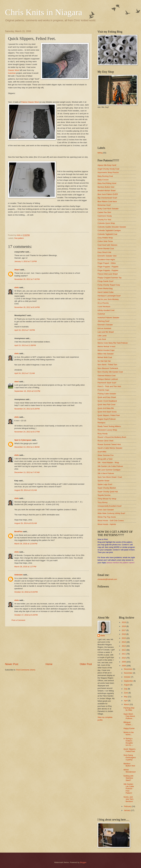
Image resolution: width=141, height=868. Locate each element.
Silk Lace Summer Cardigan (109, 470)
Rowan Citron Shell (105, 441)
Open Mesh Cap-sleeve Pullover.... (129, 716)
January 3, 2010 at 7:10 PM (25, 261)
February (128, 806)
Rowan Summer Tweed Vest (109, 444)
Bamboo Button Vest (106, 187)
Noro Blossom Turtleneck (108, 368)
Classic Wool (14, 70)
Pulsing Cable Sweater (107, 394)
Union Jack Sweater (106, 510)
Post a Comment (18, 620)
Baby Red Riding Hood (107, 183)
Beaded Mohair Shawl (107, 191)
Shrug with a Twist (105, 459)
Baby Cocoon (103, 180)
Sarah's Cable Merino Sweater (110, 448)
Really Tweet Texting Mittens (109, 426)
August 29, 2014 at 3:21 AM (26, 490)
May (126, 697)
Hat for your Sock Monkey (108, 299)
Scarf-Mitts (102, 452)
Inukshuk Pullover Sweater (108, 318)
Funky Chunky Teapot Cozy (109, 285)
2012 (124, 650)
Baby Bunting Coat (105, 176)
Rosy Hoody (103, 434)
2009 (124, 662)
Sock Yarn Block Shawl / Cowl (110, 477)
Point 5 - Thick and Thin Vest (109, 386)
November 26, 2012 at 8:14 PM (27, 307)
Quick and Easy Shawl (107, 397)
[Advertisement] (48, 644)
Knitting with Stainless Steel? (128, 778)
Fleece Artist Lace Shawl (108, 274)
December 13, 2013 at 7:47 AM (27, 472)
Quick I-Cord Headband (107, 401)
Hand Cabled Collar (106, 292)
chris (17, 287)
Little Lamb (102, 336)
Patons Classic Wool (30, 102)
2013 (124, 646)
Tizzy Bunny (103, 502)
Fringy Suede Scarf (105, 281)
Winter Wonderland (129, 771)
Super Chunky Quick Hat (108, 492)
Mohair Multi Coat (105, 357)
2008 (124, 666)
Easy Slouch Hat (104, 252)
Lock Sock (102, 339)
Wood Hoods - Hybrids (107, 524)
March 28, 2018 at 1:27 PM (25, 567)
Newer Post (12, 664)
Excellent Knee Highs (106, 260)
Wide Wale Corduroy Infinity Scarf (111, 513)
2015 (124, 638)
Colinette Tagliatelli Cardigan (109, 230)
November (128, 673)
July (126, 689)
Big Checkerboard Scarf (107, 198)
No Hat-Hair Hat (104, 361)
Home (49, 664)
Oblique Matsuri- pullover (108, 379)
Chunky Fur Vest (104, 220)
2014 (124, 642)
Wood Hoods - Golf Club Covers (111, 521)
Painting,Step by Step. (129, 709)
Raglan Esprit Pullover (107, 419)
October (127, 677)
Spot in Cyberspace (23, 440)
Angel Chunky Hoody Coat (108, 169)
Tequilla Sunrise (104, 495)
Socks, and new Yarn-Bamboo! (129, 799)
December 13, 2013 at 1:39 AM (27, 447)
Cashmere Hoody (105, 216)
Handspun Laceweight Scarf (109, 296)
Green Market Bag (105, 288)
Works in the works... (129, 733)
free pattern (19, 238)
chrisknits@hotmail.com (107, 579)
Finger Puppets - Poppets (108, 267)
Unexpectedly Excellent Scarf (109, 506)
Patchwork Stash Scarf (107, 383)
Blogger (83, 862)
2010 (124, 658)
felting (100, 153)
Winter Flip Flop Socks (107, 517)
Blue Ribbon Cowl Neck (107, 201)
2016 (124, 634)
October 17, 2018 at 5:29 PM (26, 615)
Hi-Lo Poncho (103, 303)
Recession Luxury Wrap (107, 430)
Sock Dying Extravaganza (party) (130, 757)
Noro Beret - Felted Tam (107, 365)
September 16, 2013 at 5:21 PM (27, 391)
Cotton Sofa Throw (105, 241)
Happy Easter (129, 728)
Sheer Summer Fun (106, 455)
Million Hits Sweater (106, 354)
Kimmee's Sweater (105, 325)
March (127, 704)
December (128, 669)
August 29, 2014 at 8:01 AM (26, 523)
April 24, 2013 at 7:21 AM (25, 373)
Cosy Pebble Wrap (105, 238)
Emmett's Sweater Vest (107, 256)
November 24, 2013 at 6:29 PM (27, 409)
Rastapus (101, 423)
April (126, 701)
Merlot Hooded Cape (106, 350)
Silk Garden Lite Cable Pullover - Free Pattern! (129, 789)
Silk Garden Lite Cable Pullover (110, 466)
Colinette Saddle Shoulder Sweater (112, 227)
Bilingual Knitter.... (128, 723)
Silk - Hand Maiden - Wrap (108, 463)
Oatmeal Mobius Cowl (107, 376)
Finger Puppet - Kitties (107, 263)
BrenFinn (18, 532)
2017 (124, 630)
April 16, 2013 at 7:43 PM (25, 330)
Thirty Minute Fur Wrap (107, 499)
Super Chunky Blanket (107, 488)
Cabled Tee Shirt (104, 212)
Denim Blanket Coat (106, 249)
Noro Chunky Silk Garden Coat (110, 372)
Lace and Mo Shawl (106, 332)
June (126, 693)
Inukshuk (12, 73)
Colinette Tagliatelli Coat (107, 234)
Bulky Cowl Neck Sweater (108, 209)
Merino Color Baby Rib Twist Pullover (113, 343)
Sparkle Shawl (103, 481)
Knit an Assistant (104, 328)
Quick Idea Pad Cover (107, 404)
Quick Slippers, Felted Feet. (130, 750)
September (129, 681)
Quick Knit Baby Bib (106, 408)
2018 (124, 626)
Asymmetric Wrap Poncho (108, 172)
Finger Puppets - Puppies (108, 270)
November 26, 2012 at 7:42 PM (27, 279)
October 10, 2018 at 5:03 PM (26, 592)
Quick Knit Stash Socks (107, 412)
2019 (124, 622)
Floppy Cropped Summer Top (110, 278)
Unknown (19, 575)
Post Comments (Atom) (26, 670)
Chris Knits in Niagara (44, 12)
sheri (17, 382)
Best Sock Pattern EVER (108, 194)
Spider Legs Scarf (105, 484)
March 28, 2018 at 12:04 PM (26, 544)
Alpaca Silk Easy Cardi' (107, 165)
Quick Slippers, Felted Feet (109, 415)
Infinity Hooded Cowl (106, 310)
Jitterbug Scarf (103, 321)
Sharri (17, 270)
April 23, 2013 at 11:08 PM (25, 345)
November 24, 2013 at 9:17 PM (27, 432)
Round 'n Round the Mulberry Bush (112, 437)
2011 (124, 654)
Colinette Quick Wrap (106, 223)
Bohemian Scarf (104, 205)
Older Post (86, 664)
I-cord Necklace (104, 307)
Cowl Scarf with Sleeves (107, 245)
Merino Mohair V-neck (106, 346)
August (127, 685)
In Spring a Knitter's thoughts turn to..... (128, 742)
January (127, 810)
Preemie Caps (103, 390)
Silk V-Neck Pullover (106, 473)
